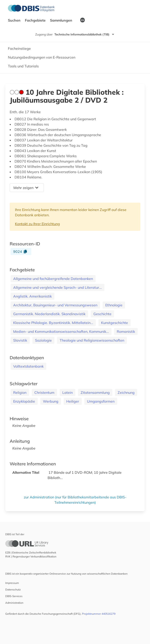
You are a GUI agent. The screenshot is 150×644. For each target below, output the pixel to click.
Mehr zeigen (26, 188)
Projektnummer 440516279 (99, 614)
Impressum (12, 583)
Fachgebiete (36, 20)
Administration (14, 603)
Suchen (15, 20)
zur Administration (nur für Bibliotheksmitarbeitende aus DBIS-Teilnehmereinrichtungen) (75, 500)
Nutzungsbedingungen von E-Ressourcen (42, 57)
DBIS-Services (14, 596)
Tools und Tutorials (23, 66)
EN (82, 20)
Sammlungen (62, 20)
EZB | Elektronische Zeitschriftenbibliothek (31, 552)
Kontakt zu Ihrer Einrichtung (37, 224)
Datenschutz (13, 589)
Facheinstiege (19, 48)
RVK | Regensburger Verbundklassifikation (31, 556)
